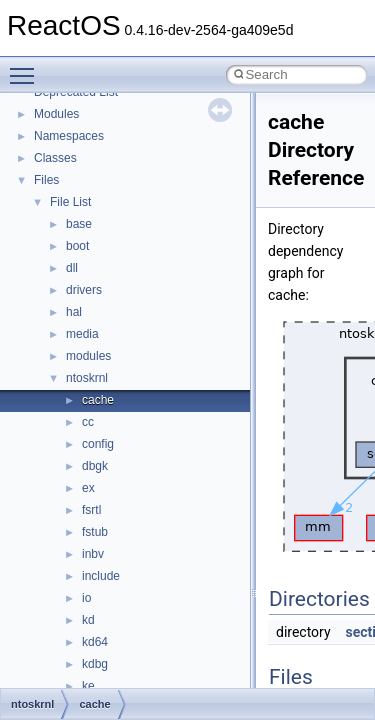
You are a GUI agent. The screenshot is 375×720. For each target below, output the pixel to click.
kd (88, 620)
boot (77, 246)
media (82, 334)
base (79, 224)
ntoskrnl (87, 378)
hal (74, 312)
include (101, 576)
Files (46, 180)
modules (88, 356)
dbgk (95, 466)
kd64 (95, 642)
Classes (55, 158)
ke (88, 686)
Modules (56, 114)
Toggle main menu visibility (27, 67)
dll (72, 268)
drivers (84, 290)
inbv (93, 554)
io (86, 598)
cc (88, 422)
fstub (95, 532)
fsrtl (91, 510)
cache (98, 400)
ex (88, 488)
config (98, 444)
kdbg (95, 664)
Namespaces (69, 136)
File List (70, 202)
